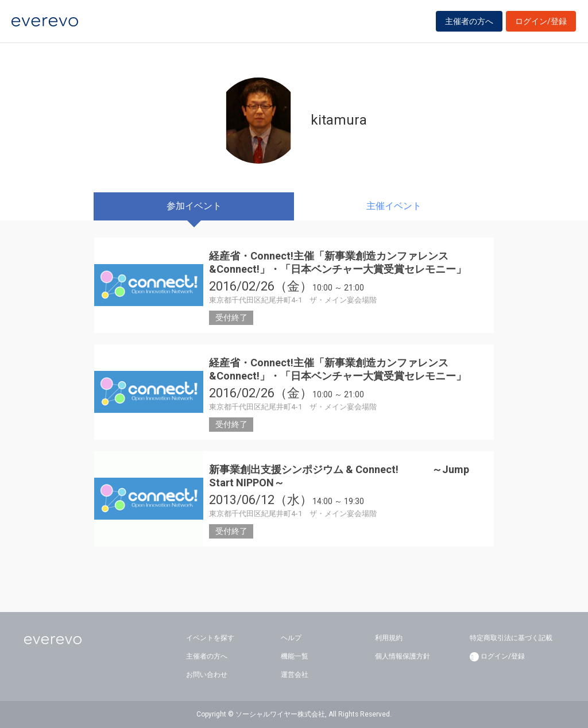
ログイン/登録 (541, 24)
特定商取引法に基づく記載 (511, 638)
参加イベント (194, 206)
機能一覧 (295, 656)
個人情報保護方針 (403, 656)
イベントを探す (210, 638)
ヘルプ (291, 638)
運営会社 (295, 675)
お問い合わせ (207, 675)
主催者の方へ (469, 24)
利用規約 (389, 638)
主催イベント (394, 206)
